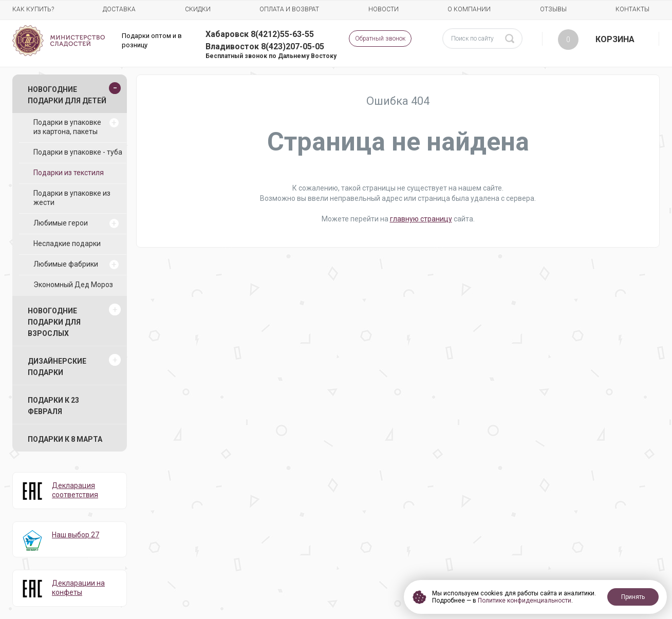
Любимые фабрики (66, 264)
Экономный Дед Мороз (73, 285)
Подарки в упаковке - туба (78, 152)
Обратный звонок (380, 39)
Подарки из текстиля (69, 173)
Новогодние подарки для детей (67, 95)
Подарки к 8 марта (65, 439)
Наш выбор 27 (76, 535)
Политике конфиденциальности (525, 601)
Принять (633, 597)
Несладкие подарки (67, 243)
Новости (384, 9)
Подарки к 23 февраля (53, 406)
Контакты (632, 9)
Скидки (198, 9)
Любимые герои (61, 223)
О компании (469, 9)
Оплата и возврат (289, 9)
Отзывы (553, 9)
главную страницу (421, 219)
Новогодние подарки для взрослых (54, 322)
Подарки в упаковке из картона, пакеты (67, 127)
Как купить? (33, 9)
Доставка (119, 9)
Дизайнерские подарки (57, 367)
